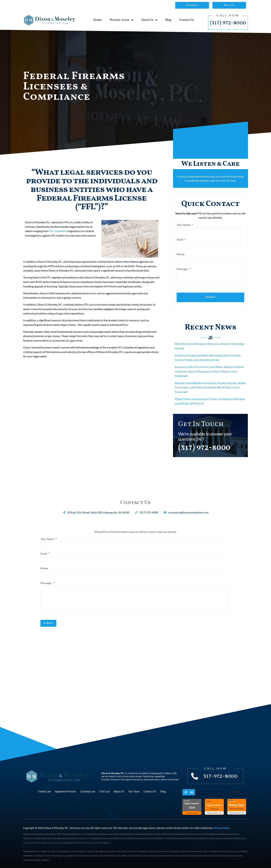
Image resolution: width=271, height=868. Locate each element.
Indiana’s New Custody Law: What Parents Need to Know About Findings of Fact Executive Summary (209, 371)
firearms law (118, 778)
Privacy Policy (222, 827)
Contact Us (187, 20)
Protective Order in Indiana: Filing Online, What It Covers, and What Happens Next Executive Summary (210, 387)
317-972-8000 (221, 775)
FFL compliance (58, 231)
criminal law (172, 778)
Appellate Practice (66, 790)
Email (181, 239)
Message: (184, 268)
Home (98, 20)
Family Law (44, 790)
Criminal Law (88, 790)
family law (148, 775)
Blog (168, 20)
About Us (149, 20)
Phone (181, 254)
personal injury (152, 778)
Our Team (134, 790)
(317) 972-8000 (228, 23)
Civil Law (104, 790)
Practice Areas (121, 20)
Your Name (185, 225)
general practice (134, 778)
